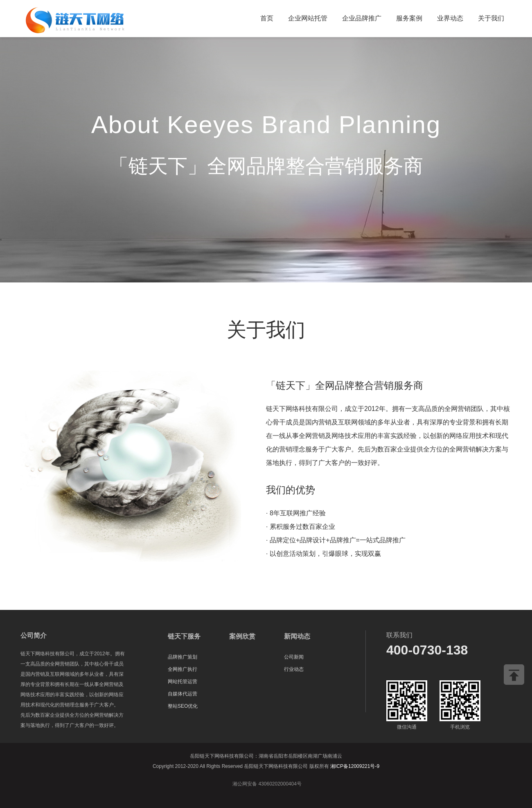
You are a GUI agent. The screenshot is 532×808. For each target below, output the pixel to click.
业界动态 (450, 18)
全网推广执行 (183, 669)
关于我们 (491, 18)
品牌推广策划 (183, 657)
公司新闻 (294, 657)
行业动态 (294, 669)
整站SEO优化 (183, 706)
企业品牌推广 (362, 18)
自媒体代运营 (183, 694)
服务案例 (409, 18)
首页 (267, 18)
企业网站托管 (308, 18)
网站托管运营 (183, 682)
